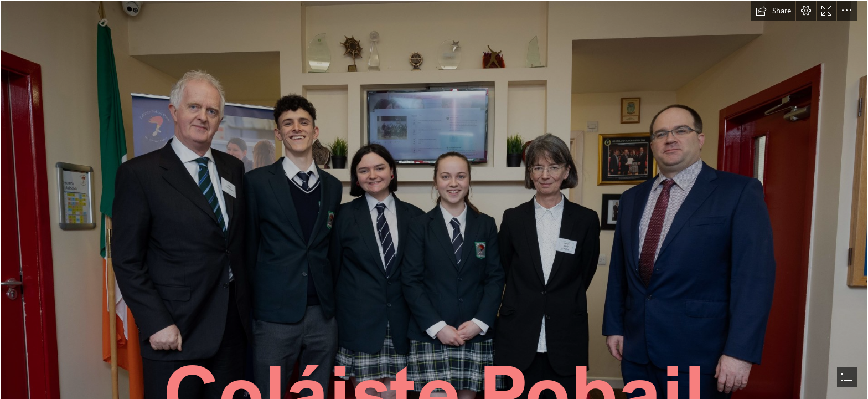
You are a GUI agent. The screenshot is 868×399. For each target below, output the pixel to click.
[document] (434, 199)
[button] (773, 11)
